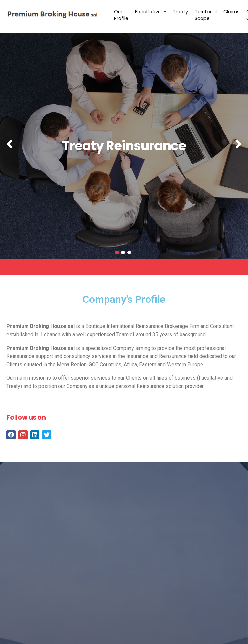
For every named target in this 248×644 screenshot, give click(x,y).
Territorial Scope (206, 15)
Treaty (180, 12)
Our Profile (121, 15)
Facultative (150, 12)
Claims (232, 12)
